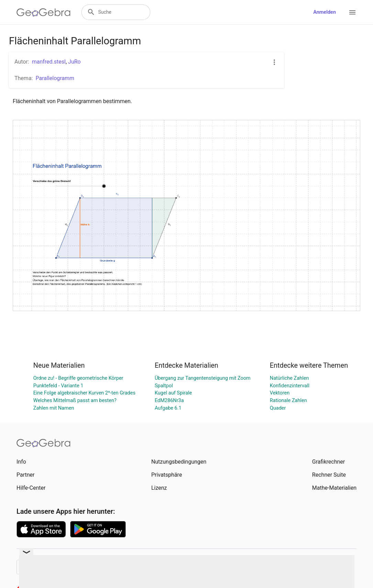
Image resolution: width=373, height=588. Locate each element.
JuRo (74, 62)
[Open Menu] (352, 12)
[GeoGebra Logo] (43, 12)
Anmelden (325, 12)
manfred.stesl (49, 62)
